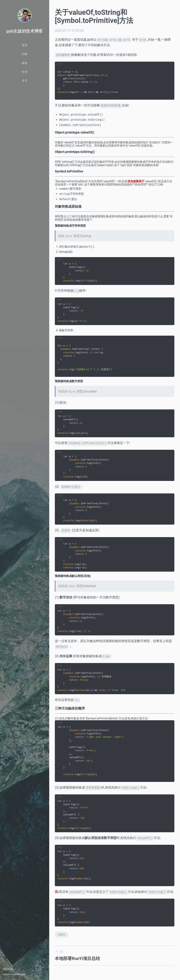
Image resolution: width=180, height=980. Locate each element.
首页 (25, 45)
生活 (25, 72)
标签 (25, 63)
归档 (25, 54)
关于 (25, 81)
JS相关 (62, 935)
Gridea (17, 974)
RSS (24, 974)
